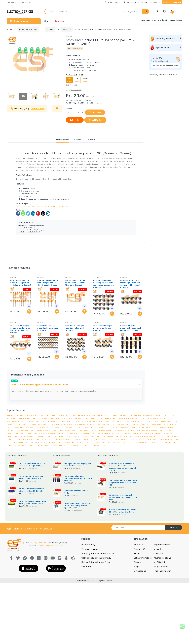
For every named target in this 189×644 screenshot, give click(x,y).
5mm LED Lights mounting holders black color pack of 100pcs (131, 328)
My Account (130, 2)
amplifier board (99, 415)
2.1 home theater (27, 418)
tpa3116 (84, 436)
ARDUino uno (55, 442)
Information (59, 21)
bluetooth (72, 433)
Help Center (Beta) (172, 3)
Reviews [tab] (91, 140)
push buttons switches (146, 436)
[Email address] (138, 553)
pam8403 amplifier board (63, 430)
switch (135, 424)
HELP (136, 578)
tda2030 (86, 445)
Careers (137, 587)
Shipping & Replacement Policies (98, 578)
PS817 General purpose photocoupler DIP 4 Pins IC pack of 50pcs (78, 478)
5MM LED (67, 29)
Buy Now (95, 112)
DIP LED (50, 29)
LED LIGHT (84, 430)
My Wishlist (159, 587)
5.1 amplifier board (165, 427)
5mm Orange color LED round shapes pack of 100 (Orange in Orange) (48, 283)
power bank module (64, 424)
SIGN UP (174, 553)
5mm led (48, 206)
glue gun (128, 442)
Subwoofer (64, 415)
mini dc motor (146, 427)
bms (175, 421)
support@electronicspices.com (51, 571)
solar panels (96, 421)
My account (140, 596)
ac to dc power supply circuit (137, 421)
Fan (134, 427)
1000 (86, 80)
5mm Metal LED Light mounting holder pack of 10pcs (102, 328)
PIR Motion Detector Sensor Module (76, 492)
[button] (132, 11)
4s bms (97, 445)
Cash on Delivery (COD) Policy (96, 583)
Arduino (116, 442)
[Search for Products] (84, 11)
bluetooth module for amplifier (146, 433)
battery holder (15, 433)
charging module (86, 424)
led (68, 418)
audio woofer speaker (103, 430)
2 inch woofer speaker (48, 427)
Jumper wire (85, 442)
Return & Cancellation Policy (96, 587)
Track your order (162, 596)
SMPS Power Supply (126, 430)
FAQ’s (136, 592)
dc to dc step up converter (90, 427)
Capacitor (166, 436)
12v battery (29, 436)
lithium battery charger (51, 418)
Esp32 (74, 436)
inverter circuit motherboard (53, 436)
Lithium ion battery (101, 439)
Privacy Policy (88, 570)
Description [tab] (62, 140)
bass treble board (24, 427)
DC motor (20, 424)
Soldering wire (38, 442)
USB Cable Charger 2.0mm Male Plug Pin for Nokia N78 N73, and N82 (123, 483)
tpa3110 (31, 445)
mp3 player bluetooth (109, 433)
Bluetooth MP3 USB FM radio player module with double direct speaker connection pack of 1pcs (123, 467)
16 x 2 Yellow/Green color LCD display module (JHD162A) (32, 465)
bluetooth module (27, 415)
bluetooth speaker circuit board (156, 430)
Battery (90, 418)
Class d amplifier (119, 415)
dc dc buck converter (118, 427)
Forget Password (162, 592)
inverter (95, 436)
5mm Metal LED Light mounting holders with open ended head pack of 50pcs (130, 284)
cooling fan (22, 439)
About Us (138, 570)
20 (69, 80)
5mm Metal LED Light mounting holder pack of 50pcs (75, 328)
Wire (10, 424)
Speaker (11, 415)
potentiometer (120, 424)
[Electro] (21, 11)
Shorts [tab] (78, 140)
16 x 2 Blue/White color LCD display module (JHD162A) (31, 477)
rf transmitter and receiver (117, 436)
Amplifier (78, 418)
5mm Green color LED (25, 206)
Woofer (82, 421)
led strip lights (50, 421)
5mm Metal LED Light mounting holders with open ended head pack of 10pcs (20, 329)
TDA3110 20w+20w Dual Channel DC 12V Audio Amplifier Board (123, 522)
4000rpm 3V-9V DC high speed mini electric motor (77, 465)
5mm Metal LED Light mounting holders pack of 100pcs (48, 328)
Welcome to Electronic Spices (19, 2)
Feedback (86, 592)
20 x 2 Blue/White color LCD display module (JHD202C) (32, 490)
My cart (157, 574)
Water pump (42, 430)
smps (50, 439)
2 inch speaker (81, 439)
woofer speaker (25, 430)
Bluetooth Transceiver (164, 442)
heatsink (152, 439)
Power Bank (70, 442)
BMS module (103, 424)
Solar (11, 430)
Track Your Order (149, 2)
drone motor (121, 439)
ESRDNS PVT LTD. (87, 606)
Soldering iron (80, 415)
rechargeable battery (40, 424)
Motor (145, 424)
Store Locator (111, 2)
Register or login (162, 570)
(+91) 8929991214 (40, 568)
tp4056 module (60, 445)
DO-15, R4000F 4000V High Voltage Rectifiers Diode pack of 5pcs (123, 497)
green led (39, 206)
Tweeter (85, 433)
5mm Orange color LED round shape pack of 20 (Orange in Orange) (75, 283)
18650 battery (68, 421)
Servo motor (142, 442)
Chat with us (37, 109)
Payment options (162, 583)
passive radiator (16, 445)
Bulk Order (75, 120)
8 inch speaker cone (53, 433)
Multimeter (32, 421)
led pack (66, 206)
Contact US (140, 574)
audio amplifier (63, 439)
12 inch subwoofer (128, 418)
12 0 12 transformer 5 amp (153, 418)
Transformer (33, 433)
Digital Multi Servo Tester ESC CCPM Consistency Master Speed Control (77, 505)
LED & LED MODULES (28, 29)
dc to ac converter (17, 442)
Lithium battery (47, 415)
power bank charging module (145, 415)
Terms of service (90, 574)
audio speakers (163, 421)
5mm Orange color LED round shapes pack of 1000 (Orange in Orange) (20, 283)
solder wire (44, 445)
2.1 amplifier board (107, 418)
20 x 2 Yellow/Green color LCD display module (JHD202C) (33, 502)
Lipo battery (37, 439)
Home (47, 21)
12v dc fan (68, 427)
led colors (57, 206)
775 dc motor (112, 421)
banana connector (169, 439)
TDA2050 (75, 445)
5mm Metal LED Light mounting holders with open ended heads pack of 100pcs (103, 284)
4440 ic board (137, 439)
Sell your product (143, 583)
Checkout (158, 578)
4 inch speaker (102, 442)
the (125, 433)
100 (77, 80)
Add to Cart (95, 120)
